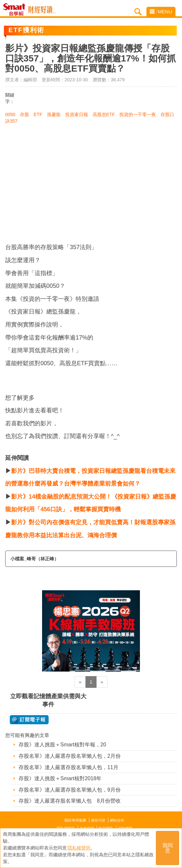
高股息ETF (104, 114)
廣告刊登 (98, 820)
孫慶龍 (54, 114)
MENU (161, 12)
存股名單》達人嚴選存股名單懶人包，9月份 (70, 790)
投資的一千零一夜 (138, 114)
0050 (10, 114)
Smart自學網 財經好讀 (42, 10)
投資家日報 (77, 114)
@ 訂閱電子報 (29, 720)
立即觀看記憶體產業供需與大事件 (48, 700)
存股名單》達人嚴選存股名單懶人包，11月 (68, 767)
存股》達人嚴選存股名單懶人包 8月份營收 (70, 801)
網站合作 (117, 820)
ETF (38, 114)
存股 (24, 114)
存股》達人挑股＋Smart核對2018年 (60, 778)
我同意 (168, 848)
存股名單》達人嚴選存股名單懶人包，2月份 (70, 756)
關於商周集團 (75, 820)
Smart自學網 (16, 10)
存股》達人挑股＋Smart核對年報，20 (62, 745)
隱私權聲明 (79, 848)
